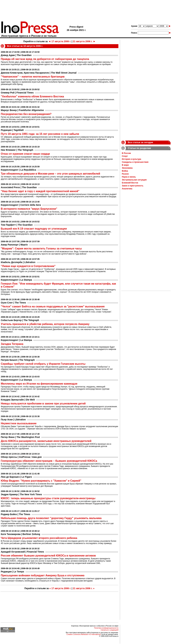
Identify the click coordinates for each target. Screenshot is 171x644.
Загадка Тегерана (12, 344)
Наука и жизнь (129, 177)
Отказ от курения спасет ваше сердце (25, 154)
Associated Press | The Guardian (19, 187)
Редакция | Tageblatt (12, 130)
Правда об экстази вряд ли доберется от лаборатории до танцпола (45, 59)
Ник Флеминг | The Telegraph (17, 150)
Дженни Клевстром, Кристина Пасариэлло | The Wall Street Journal (39, 73)
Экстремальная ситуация (134, 180)
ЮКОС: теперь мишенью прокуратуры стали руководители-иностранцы (48, 498)
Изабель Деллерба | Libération (18, 262)
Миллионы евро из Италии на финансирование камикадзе (39, 384)
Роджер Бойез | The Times (16, 514)
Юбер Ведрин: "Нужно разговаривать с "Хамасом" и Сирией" (41, 481)
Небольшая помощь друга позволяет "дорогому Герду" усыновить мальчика (51, 518)
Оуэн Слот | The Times (13, 303)
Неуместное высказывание (19, 423)
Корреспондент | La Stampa (16, 280)
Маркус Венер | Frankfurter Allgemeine (22, 110)
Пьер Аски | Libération (13, 420)
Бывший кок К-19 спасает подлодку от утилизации (34, 229)
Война (125, 171)
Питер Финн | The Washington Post (20, 437)
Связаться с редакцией (110, 630)
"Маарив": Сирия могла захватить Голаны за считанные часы (41, 249)
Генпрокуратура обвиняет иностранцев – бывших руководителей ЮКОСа (49, 461)
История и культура (131, 159)
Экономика (127, 168)
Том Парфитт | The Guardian (17, 225)
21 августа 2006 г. (84, 41)
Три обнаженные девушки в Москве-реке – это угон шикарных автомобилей (50, 174)
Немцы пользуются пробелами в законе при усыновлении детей (43, 404)
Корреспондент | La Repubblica (18, 170)
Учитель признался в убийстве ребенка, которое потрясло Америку (45, 324)
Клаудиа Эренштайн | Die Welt (18, 400)
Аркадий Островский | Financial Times (22, 552)
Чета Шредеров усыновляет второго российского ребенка (39, 538)
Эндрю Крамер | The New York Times (21, 494)
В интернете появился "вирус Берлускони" (29, 209)
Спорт (125, 156)
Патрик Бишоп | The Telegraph (18, 360)
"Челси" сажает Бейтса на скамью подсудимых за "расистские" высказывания (53, 306)
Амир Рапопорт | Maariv (14, 245)
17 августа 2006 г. (60, 41)
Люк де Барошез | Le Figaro (16, 477)
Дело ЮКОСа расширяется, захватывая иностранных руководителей (46, 441)
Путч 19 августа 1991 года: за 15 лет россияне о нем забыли (40, 134)
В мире (125, 165)
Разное (125, 174)
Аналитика (127, 189)
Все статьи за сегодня (140, 142)
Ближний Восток (130, 183)
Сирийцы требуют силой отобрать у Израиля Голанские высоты (43, 364)
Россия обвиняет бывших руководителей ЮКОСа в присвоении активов (48, 556)
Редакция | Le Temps (12, 572)
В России (126, 153)
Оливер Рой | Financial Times (17, 93)
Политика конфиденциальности (106, 628)
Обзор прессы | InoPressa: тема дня (21, 457)
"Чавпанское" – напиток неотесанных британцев (33, 77)
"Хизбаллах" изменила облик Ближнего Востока (32, 96)
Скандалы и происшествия (135, 162)
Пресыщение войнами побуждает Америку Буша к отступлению (43, 575)
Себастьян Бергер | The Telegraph (20, 320)
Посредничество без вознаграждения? (26, 114)
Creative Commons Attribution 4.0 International (83, 634)
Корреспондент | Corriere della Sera (21, 205)
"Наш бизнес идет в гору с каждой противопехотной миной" (40, 191)
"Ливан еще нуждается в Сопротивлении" (28, 266)
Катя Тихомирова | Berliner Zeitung (20, 534)
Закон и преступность (133, 186)
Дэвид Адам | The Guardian (16, 55)
